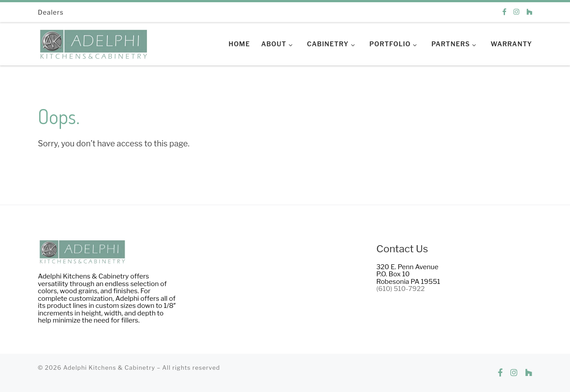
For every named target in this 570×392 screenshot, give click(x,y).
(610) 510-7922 (401, 289)
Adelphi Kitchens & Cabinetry (109, 368)
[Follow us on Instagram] (516, 12)
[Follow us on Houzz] (529, 12)
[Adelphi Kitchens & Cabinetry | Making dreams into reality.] (94, 42)
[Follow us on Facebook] (504, 12)
